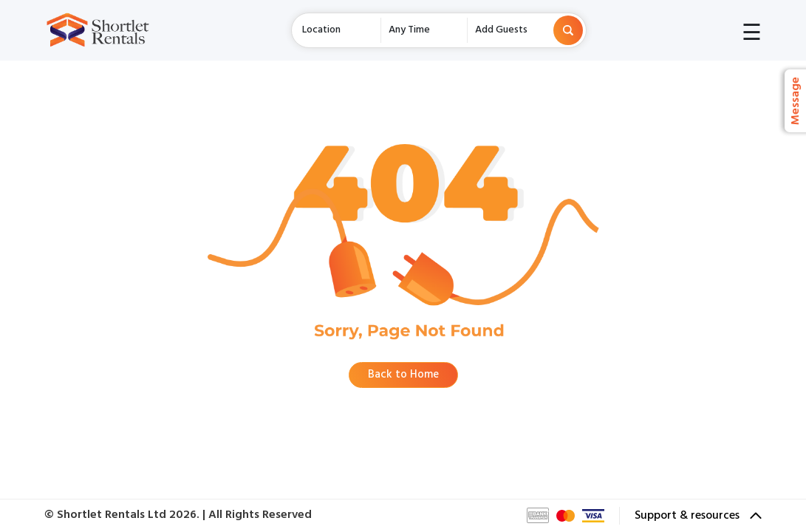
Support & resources (698, 516)
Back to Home (403, 375)
